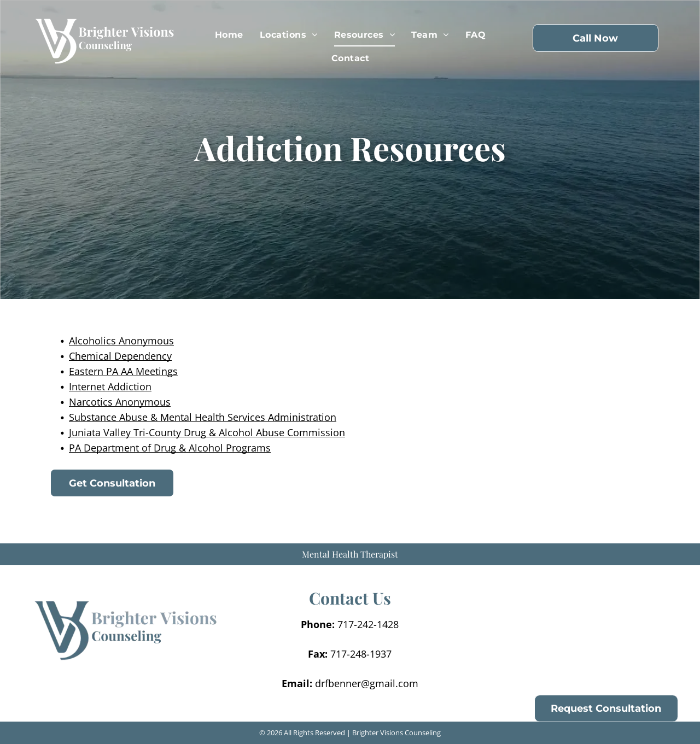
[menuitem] (229, 35)
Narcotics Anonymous (120, 402)
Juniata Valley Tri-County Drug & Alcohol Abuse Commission (207, 432)
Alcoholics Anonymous (121, 341)
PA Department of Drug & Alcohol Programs (170, 448)
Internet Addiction (110, 386)
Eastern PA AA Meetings (123, 371)
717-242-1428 (368, 624)
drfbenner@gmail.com (367, 683)
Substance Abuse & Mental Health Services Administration (203, 417)
